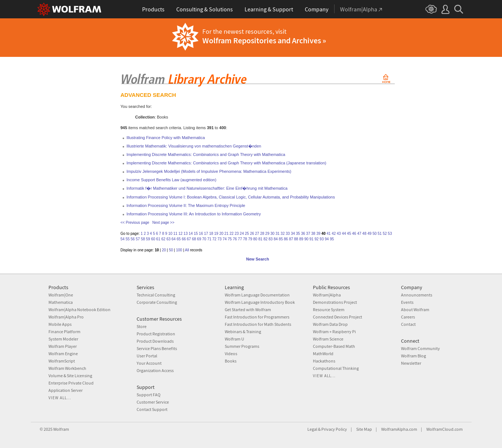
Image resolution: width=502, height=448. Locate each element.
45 (349, 234)
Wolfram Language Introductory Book (260, 302)
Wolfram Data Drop (330, 324)
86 (286, 239)
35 (298, 234)
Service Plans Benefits (157, 348)
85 (281, 239)
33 (288, 234)
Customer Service (153, 402)
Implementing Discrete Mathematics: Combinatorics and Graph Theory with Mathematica (206, 154)
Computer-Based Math (334, 346)
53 (390, 234)
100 (179, 250)
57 (138, 239)
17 (206, 234)
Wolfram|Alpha (327, 295)
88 (296, 239)
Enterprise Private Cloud (71, 383)
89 (301, 239)
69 (199, 239)
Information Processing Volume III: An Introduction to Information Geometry (194, 214)
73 (219, 239)
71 (209, 239)
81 (260, 239)
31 (277, 234)
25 (247, 234)
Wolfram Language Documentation (257, 295)
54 (122, 239)
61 (158, 239)
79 (250, 239)
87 (291, 239)
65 (179, 239)
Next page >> (163, 223)
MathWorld (323, 354)
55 (128, 239)
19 (216, 234)
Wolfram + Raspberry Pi (334, 332)
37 (308, 234)
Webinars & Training (243, 332)
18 (211, 234)
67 (189, 239)
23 (237, 234)
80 (255, 239)
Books (231, 361)
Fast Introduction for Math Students (258, 324)
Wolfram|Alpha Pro (66, 317)
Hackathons (324, 361)
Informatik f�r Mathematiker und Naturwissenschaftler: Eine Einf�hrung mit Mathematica (207, 188)
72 (214, 239)
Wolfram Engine (63, 354)
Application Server (66, 390)
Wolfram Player (63, 346)
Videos (231, 354)
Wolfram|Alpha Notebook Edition (80, 309)
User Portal (147, 356)
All (187, 250)
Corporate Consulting (157, 302)
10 (170, 234)
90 (306, 239)
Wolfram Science (328, 339)
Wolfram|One (61, 295)
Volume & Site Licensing (70, 376)
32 (283, 234)
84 (276, 239)
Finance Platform (64, 332)
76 (235, 239)
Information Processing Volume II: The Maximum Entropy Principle (186, 205)
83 (270, 239)
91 (312, 239)
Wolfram (61, 429)
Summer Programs (242, 346)
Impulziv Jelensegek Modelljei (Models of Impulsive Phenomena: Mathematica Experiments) (209, 171)
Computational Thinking (336, 368)
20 (221, 234)
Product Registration (156, 334)
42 (334, 234)
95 (332, 239)
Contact (408, 324)
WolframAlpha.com (399, 429)
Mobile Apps (60, 324)
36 (303, 234)
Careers (408, 317)
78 (245, 239)
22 (232, 234)
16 (201, 234)
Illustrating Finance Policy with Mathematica (166, 138)
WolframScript (62, 361)
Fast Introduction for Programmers (257, 317)
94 (327, 239)
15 (196, 234)
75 (230, 239)
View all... (60, 398)
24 (242, 234)
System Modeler (63, 339)
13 (186, 234)
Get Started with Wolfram (248, 309)
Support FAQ (149, 395)
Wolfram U (234, 339)
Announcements (417, 295)
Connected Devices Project (337, 317)
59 (148, 239)
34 (293, 234)
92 (316, 239)
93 (322, 239)
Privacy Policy (334, 429)
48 (364, 234)
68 (194, 239)
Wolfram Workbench (67, 368)
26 (252, 234)
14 (191, 234)
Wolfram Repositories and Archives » (264, 40)
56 (133, 239)
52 (385, 234)
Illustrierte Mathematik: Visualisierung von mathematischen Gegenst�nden (194, 146)
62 (163, 239)
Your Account (149, 363)
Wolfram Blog (413, 356)
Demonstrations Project (335, 302)
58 (143, 239)
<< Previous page (135, 223)
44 (344, 234)
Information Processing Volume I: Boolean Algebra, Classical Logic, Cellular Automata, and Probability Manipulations (231, 197)
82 (265, 239)
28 (262, 234)
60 (153, 239)
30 (272, 234)
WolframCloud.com (445, 429)
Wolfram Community (420, 348)
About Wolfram (415, 309)
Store (142, 326)
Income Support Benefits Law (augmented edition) (172, 180)
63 (168, 239)
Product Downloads (155, 341)
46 (354, 234)
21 (226, 234)
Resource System (329, 309)
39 (318, 234)
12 (180, 234)
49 (369, 234)
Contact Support (152, 409)
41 (328, 234)
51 (380, 234)
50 (374, 234)
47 (359, 234)
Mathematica (61, 302)
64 (174, 239)
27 (257, 234)
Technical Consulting (156, 295)
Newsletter (411, 363)
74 (225, 239)
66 (184, 239)
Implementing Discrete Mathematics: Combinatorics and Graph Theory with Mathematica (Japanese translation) (227, 163)
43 (339, 234)
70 (204, 239)
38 (313, 234)
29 (267, 234)
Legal (312, 429)
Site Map (364, 429)
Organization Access (155, 370)
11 (175, 234)
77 (240, 239)
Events (407, 302)
